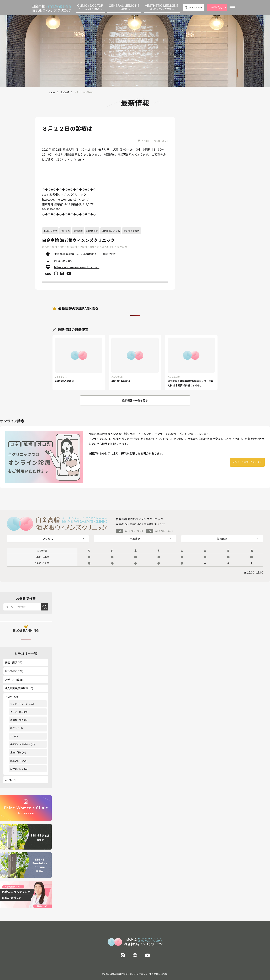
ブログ (9, 697)
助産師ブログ (17, 769)
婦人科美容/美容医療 (16, 688)
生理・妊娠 (16, 752)
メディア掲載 (12, 679)
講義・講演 (11, 662)
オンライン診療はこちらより (247, 462)
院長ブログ (16, 761)
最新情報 (10, 671)
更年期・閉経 (17, 712)
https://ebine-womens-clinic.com (77, 267)
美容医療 (222, 539)
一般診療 (135, 539)
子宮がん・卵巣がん (20, 744)
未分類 (9, 780)
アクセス (48, 539)
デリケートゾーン (19, 704)
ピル (13, 736)
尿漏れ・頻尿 (17, 720)
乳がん (14, 728)
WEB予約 (216, 7)
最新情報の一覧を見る (135, 400)
